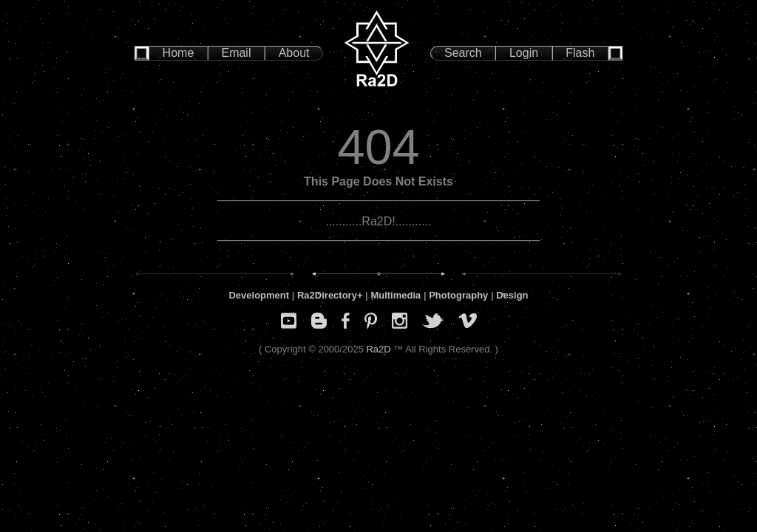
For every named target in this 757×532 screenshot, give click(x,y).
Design (512, 295)
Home (179, 53)
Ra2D (378, 349)
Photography (458, 295)
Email (236, 53)
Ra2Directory (327, 295)
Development (259, 295)
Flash (580, 53)
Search (463, 53)
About (294, 53)
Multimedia (396, 295)
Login (524, 53)
